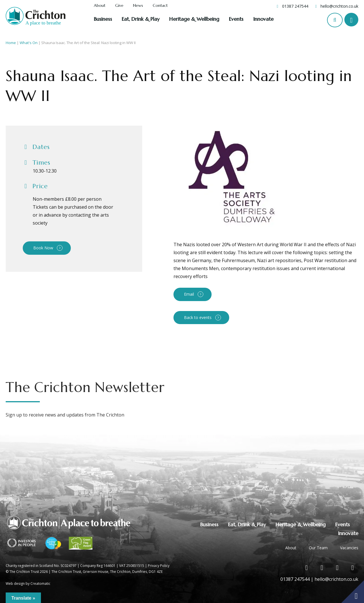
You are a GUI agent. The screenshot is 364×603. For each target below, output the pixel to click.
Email (189, 294)
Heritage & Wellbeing (194, 19)
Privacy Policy (159, 566)
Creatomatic (40, 584)
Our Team (318, 548)
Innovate (263, 19)
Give (119, 6)
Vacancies (349, 548)
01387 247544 (295, 6)
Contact (160, 6)
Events (236, 19)
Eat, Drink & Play (141, 19)
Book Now (43, 248)
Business (103, 19)
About (100, 6)
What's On (29, 43)
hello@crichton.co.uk (339, 6)
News (138, 6)
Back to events (198, 317)
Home (11, 43)
